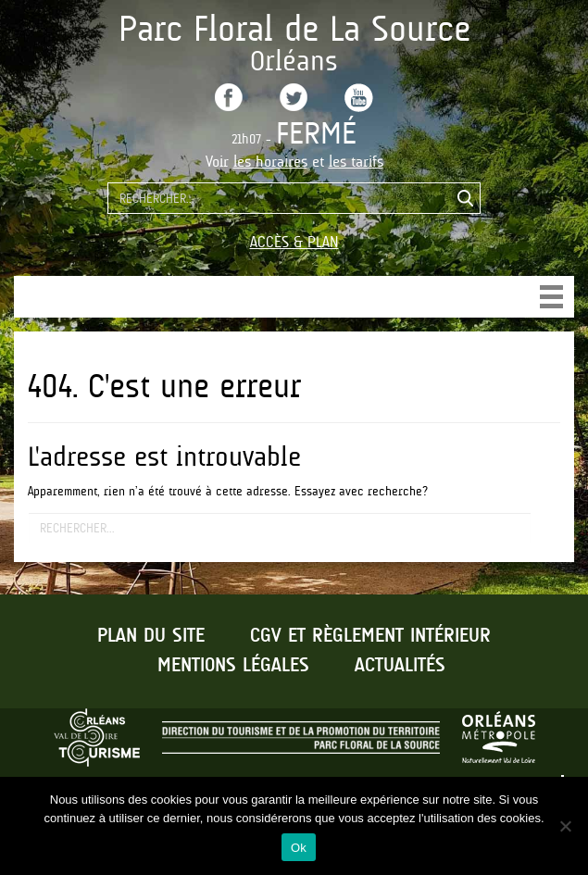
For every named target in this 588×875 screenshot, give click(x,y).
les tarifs (356, 162)
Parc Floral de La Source (294, 28)
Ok (299, 848)
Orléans (294, 61)
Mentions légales (233, 666)
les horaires (270, 162)
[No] (565, 826)
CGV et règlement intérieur (370, 636)
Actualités (400, 666)
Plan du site (151, 636)
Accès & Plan (294, 242)
